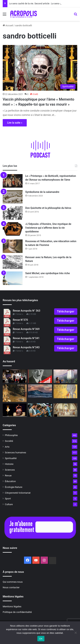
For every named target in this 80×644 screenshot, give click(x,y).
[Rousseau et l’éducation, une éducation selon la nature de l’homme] (13, 246)
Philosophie (11, 435)
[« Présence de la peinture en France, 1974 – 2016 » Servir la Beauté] (15, 393)
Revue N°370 (20, 320)
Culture (9, 504)
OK (41, 639)
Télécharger (66, 311)
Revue (8, 475)
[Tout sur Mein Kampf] (40, 376)
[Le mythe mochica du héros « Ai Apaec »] (15, 410)
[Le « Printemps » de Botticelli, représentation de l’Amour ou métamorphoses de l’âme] (13, 181)
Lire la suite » (15, 123)
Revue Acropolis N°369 (26, 329)
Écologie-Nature (14, 487)
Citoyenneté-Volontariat (18, 493)
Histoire (9, 464)
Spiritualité (11, 458)
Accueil (8, 25)
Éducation (10, 481)
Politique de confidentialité (17, 612)
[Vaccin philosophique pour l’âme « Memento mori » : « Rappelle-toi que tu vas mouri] (40, 68)
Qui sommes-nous (13, 582)
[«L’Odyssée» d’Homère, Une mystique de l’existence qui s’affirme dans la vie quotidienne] (13, 229)
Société (9, 441)
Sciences (10, 470)
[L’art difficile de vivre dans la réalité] (40, 410)
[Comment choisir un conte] (65, 376)
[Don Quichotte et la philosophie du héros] (13, 213)
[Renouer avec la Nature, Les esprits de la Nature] (13, 262)
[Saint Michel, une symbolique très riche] (13, 278)
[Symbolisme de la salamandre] (13, 197)
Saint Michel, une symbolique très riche (48, 273)
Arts (7, 447)
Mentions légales (12, 606)
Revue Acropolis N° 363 (27, 311)
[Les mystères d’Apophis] (65, 391)
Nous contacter (11, 587)
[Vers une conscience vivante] (40, 391)
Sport (8, 498)
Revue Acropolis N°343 (26, 347)
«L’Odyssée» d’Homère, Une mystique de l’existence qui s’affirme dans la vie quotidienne (48, 228)
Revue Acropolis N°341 (26, 338)
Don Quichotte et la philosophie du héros (48, 208)
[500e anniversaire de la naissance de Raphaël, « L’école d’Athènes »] (65, 410)
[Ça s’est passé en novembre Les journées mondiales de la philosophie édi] (15, 376)
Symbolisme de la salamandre (42, 192)
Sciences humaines (16, 452)
